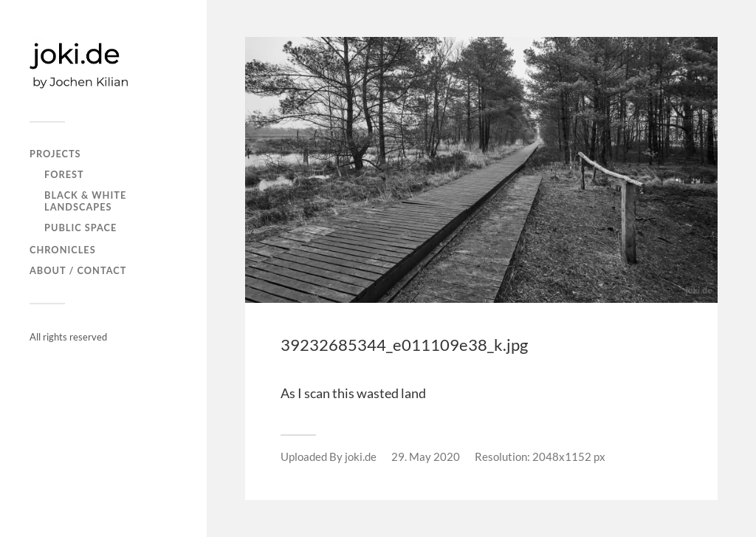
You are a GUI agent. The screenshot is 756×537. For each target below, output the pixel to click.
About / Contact (78, 270)
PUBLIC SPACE (80, 228)
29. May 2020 (426, 456)
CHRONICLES (63, 250)
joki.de (361, 456)
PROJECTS (55, 154)
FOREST (64, 174)
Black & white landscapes (85, 201)
